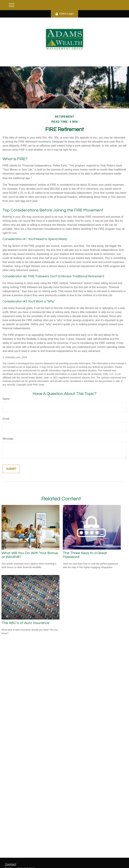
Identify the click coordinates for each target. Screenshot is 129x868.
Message (8, 439)
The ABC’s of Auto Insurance (25, 623)
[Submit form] (11, 469)
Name (6, 399)
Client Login (64, 14)
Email (6, 419)
